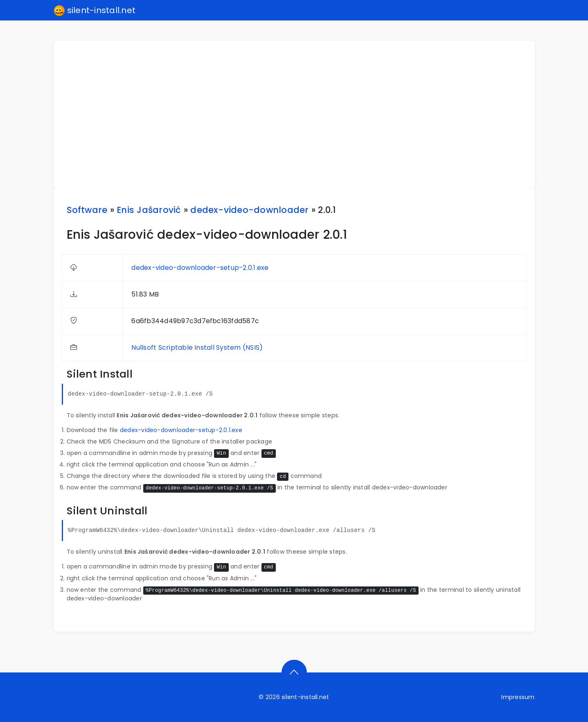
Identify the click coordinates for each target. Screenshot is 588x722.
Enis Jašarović (149, 210)
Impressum (518, 697)
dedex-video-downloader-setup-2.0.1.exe (200, 268)
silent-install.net (95, 11)
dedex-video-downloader (249, 210)
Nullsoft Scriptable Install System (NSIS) (197, 347)
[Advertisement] (299, 115)
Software (87, 210)
